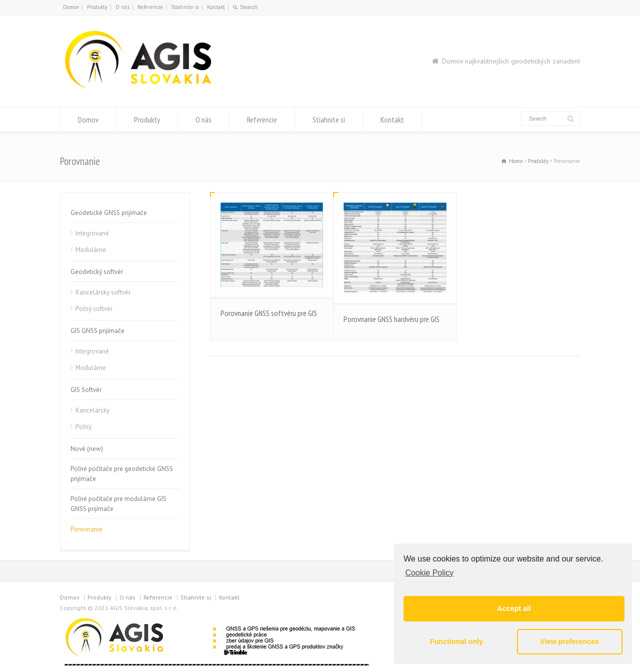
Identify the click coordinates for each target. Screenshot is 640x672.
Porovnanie (86, 529)
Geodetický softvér (97, 272)
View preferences (569, 641)
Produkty (97, 7)
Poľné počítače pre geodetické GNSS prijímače (122, 474)
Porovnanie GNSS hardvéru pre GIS (391, 319)
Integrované (92, 233)
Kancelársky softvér (103, 292)
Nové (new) (87, 449)
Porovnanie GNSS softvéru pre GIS (269, 313)
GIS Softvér (86, 390)
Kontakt (216, 7)
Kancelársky (92, 410)
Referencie (150, 7)
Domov (71, 7)
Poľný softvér (94, 309)
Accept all (514, 608)
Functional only (456, 641)
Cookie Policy (429, 573)
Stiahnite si (185, 7)
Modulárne (91, 250)
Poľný (83, 427)
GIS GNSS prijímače (97, 331)
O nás (122, 7)
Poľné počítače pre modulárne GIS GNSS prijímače (118, 504)
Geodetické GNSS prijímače (109, 213)
